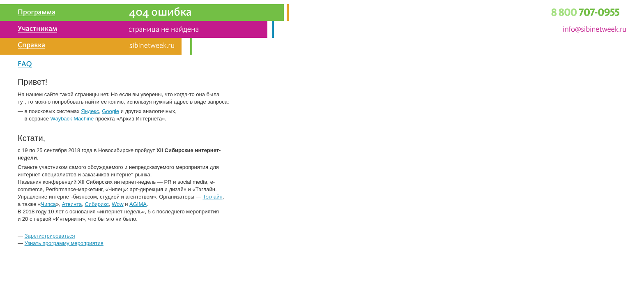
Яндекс (90, 111)
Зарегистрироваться (50, 236)
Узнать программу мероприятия (64, 243)
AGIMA (138, 204)
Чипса (48, 204)
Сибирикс (97, 204)
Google (110, 111)
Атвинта (72, 204)
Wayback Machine (72, 119)
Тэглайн (212, 197)
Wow (118, 204)
